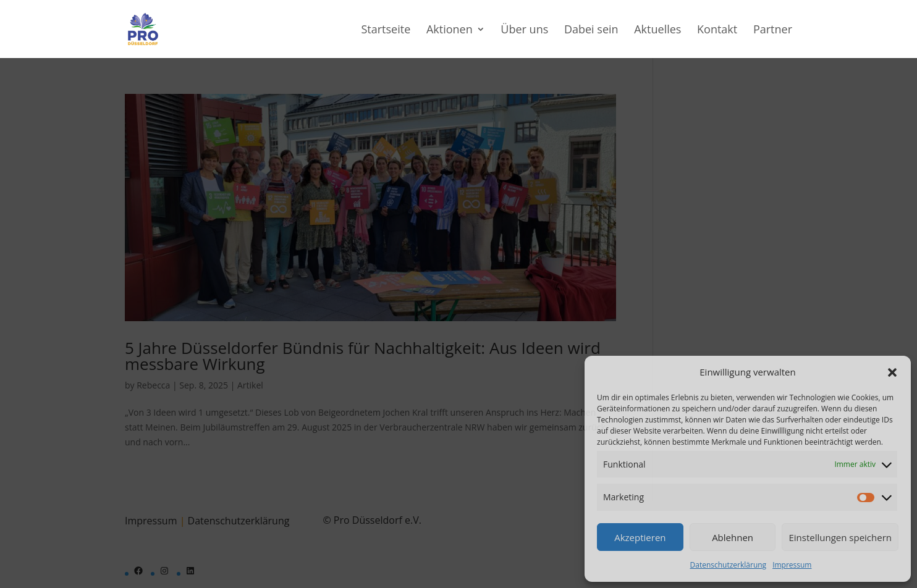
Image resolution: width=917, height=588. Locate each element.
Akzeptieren (640, 537)
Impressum (792, 565)
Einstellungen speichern (840, 537)
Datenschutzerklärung (729, 565)
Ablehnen (733, 537)
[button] (892, 372)
